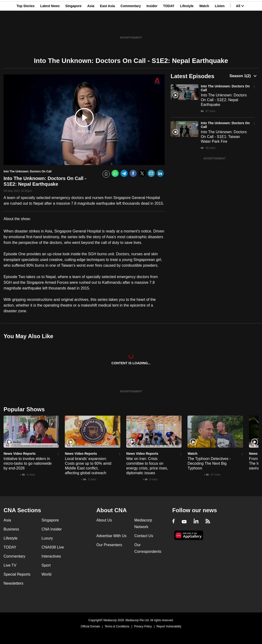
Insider (152, 27)
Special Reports (17, 574)
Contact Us (144, 536)
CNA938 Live (53, 547)
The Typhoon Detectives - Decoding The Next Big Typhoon (209, 463)
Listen (220, 27)
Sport (46, 565)
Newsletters (14, 583)
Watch (204, 27)
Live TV (10, 565)
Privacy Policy (143, 626)
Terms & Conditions (117, 626)
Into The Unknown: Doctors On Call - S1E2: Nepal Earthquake (224, 100)
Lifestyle (187, 27)
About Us (104, 520)
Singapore (73, 27)
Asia (91, 27)
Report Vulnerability (169, 626)
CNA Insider (52, 529)
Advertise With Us (111, 536)
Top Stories (26, 27)
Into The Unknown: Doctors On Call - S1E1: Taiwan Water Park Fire (224, 137)
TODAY (169, 27)
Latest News (50, 27)
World (47, 574)
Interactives (51, 556)
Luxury (47, 538)
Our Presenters (109, 545)
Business (11, 529)
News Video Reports (20, 454)
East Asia (107, 27)
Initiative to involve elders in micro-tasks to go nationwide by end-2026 (28, 463)
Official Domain (90, 626)
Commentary (131, 27)
